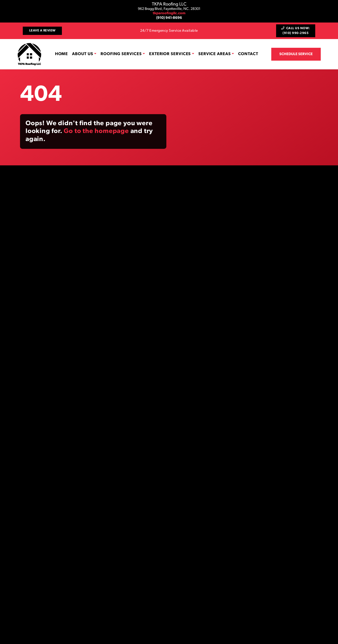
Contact (248, 54)
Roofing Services (121, 54)
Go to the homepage (96, 131)
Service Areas (215, 54)
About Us (82, 54)
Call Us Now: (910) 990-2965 (296, 31)
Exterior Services (170, 54)
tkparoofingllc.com (169, 13)
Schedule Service (296, 54)
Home (62, 54)
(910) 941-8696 (169, 18)
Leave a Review (42, 31)
